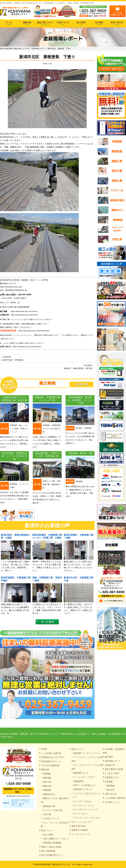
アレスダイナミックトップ (86, 810)
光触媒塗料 (79, 781)
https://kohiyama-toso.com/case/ (24, 311)
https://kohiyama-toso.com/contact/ (27, 347)
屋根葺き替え (49, 794)
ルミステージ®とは (82, 801)
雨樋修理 (47, 790)
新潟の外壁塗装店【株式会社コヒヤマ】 (53, 864)
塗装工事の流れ (45, 23)
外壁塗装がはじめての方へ (53, 757)
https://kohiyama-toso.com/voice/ (24, 315)
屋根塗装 (47, 778)
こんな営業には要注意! (115, 798)
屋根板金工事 (49, 806)
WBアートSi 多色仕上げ (85, 785)
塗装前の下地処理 (80, 830)
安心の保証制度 (48, 851)
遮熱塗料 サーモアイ (83, 789)
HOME (9, 23)
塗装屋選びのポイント (51, 761)
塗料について (78, 749)
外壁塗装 (47, 774)
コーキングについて (81, 834)
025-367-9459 (25, 295)
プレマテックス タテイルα (86, 818)
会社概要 (99, 23)
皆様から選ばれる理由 (51, 847)
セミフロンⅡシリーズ (84, 805)
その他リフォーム (51, 819)
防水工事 (47, 782)
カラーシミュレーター (82, 822)
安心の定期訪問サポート (52, 855)
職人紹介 (111, 790)
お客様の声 (110, 765)
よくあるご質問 (112, 773)
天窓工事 (47, 814)
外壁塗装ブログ (112, 777)
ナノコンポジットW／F (84, 777)
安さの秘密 (48, 835)
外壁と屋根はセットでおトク (56, 839)
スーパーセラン (81, 814)
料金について (63, 23)
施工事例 (81, 23)
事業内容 (27, 23)
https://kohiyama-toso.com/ (11, 287)
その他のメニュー (113, 802)
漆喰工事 (47, 786)
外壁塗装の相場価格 (52, 843)
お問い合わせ (117, 23)
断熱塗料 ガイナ (81, 773)
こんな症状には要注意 (51, 753)
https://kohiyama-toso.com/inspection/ (34, 331)
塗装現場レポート (113, 761)
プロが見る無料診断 (50, 765)
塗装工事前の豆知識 (114, 769)
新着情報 (111, 786)
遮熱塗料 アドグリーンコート (87, 753)
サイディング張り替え (53, 810)
